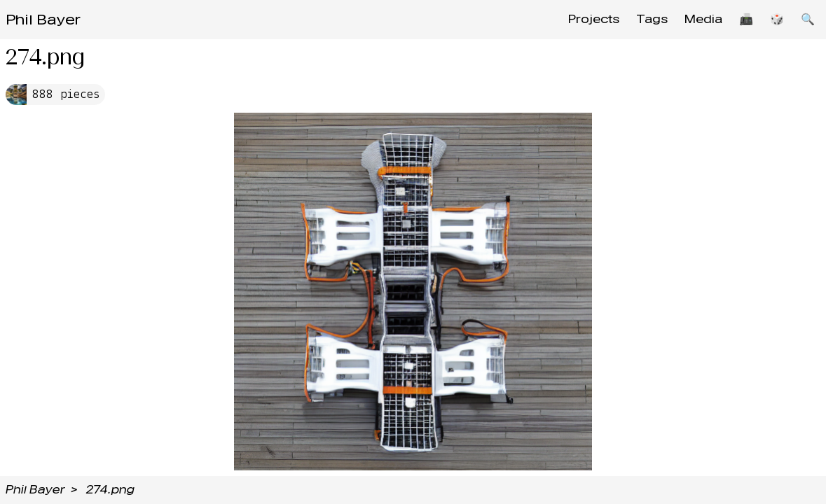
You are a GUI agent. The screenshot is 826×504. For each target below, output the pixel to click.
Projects (594, 19)
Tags (652, 19)
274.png (110, 490)
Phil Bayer (43, 20)
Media (703, 19)
